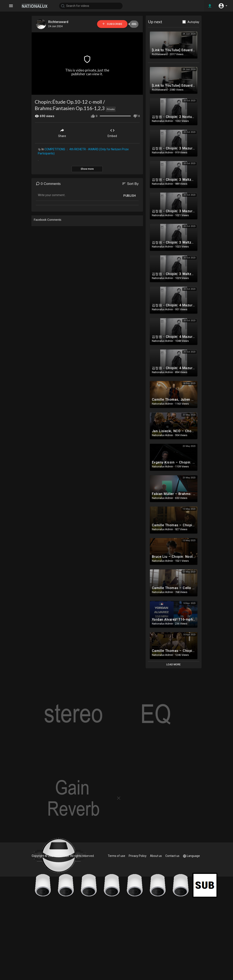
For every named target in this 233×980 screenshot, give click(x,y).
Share (62, 133)
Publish (130, 196)
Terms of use (116, 856)
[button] (223, 6)
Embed (112, 133)
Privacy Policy (138, 856)
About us (156, 856)
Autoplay (193, 22)
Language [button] (191, 856)
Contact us (172, 856)
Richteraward (58, 22)
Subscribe (112, 24)
